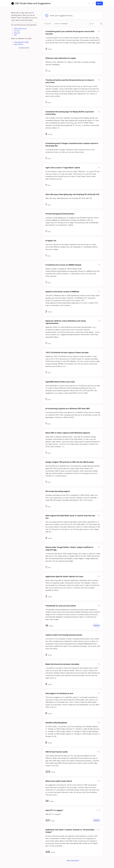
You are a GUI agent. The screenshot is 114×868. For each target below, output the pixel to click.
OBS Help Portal (20, 29)
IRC (15, 35)
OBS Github (19, 44)
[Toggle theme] (93, 3)
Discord (17, 33)
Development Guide (21, 42)
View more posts (73, 861)
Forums (17, 31)
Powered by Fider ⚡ (25, 48)
